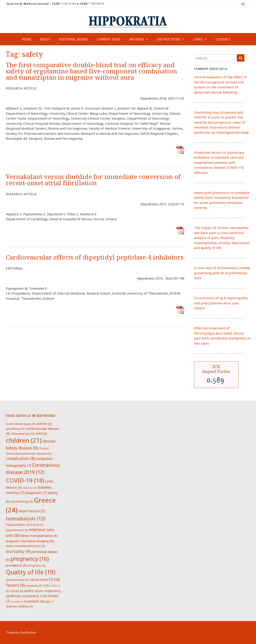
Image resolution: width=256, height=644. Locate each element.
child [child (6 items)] (41, 433)
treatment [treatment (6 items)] (34, 601)
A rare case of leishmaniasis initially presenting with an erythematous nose (222, 273)
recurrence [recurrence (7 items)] (41, 580)
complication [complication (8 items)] (20, 458)
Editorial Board (74, 39)
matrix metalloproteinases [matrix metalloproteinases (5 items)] (25, 546)
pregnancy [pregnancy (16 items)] (30, 559)
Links (200, 39)
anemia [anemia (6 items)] (44, 424)
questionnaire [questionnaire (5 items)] (17, 580)
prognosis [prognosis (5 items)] (37, 565)
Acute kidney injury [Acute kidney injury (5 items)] (21, 424)
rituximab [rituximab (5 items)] (34, 586)
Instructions (171, 39)
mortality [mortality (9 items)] (18, 551)
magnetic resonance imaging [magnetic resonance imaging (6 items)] (30, 541)
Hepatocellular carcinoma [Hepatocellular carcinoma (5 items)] (25, 525)
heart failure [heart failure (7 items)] (32, 511)
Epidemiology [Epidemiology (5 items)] (22, 501)
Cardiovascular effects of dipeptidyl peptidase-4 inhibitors (95, 257)
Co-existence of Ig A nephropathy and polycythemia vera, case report (221, 303)
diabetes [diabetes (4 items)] (30, 488)
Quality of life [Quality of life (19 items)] (31, 572)
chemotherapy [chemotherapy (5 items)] (23, 434)
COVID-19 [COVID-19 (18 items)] (25, 480)
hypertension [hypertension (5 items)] (17, 530)
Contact (223, 39)
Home (27, 39)
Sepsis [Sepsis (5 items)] (17, 591)
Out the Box (28, 632)
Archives (139, 39)
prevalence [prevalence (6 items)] (16, 565)
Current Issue (109, 39)
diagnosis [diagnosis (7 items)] (36, 493)
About (45, 39)
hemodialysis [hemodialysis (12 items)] (26, 518)
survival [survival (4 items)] (17, 602)
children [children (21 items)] (24, 440)
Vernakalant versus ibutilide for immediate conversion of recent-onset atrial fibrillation (93, 180)
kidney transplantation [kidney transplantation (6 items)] (39, 536)
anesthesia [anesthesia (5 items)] (15, 429)
